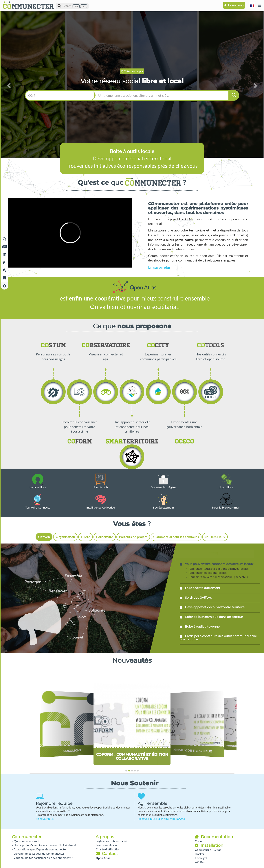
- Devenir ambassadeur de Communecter (38, 853)
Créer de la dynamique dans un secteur (214, 617)
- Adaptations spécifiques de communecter (39, 849)
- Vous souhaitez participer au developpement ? (42, 858)
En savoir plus (159, 267)
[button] (252, 5)
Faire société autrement (202, 588)
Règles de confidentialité (111, 841)
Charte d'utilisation (108, 849)
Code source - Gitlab (208, 850)
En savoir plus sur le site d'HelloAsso (161, 819)
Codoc (199, 841)
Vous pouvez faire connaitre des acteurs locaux (219, 564)
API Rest (200, 862)
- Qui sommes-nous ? (25, 841)
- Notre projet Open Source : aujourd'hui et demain (45, 845)
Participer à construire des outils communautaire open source (218, 638)
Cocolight (201, 858)
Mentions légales (107, 845)
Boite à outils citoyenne (202, 627)
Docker (200, 854)
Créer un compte (132, 71)
